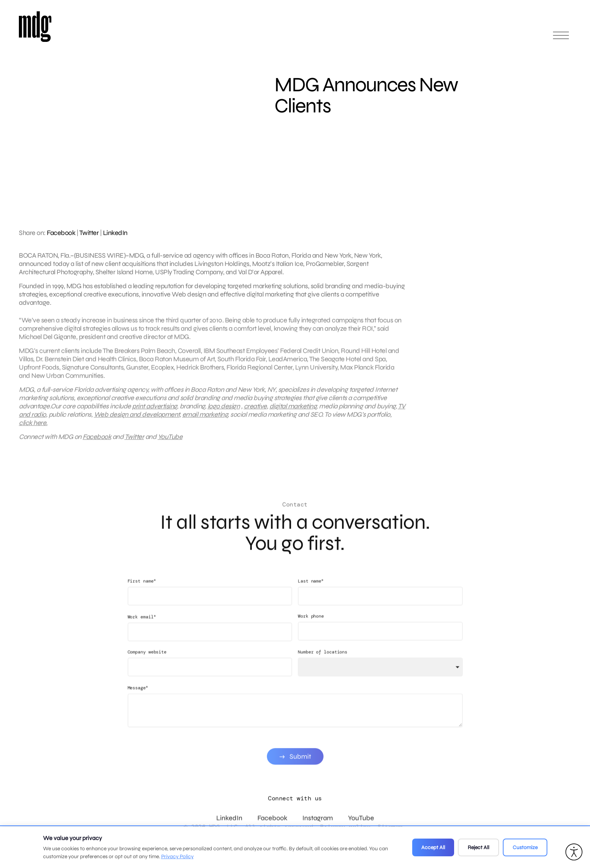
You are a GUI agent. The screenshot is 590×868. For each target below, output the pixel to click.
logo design (224, 412)
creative (255, 412)
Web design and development (137, 420)
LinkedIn (115, 233)
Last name (311, 592)
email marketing (205, 420)
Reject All (478, 847)
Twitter (89, 233)
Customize (525, 847)
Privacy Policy (177, 856)
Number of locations (323, 664)
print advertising (155, 412)
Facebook (61, 233)
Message (138, 699)
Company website (147, 664)
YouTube (170, 442)
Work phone (311, 628)
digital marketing (293, 412)
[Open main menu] (561, 39)
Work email (142, 628)
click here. (33, 429)
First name (142, 592)
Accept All (433, 847)
